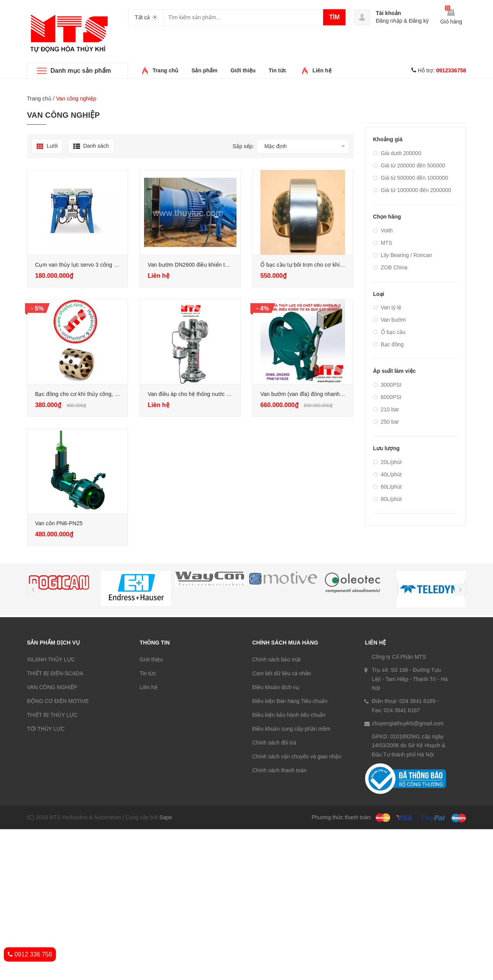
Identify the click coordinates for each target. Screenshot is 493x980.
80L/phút (388, 499)
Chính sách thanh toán (279, 770)
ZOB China (390, 267)
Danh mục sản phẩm (81, 71)
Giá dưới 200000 (397, 153)
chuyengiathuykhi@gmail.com (408, 723)
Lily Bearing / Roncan (403, 255)
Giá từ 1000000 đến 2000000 (412, 190)
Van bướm (390, 320)
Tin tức (277, 70)
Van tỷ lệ (387, 307)
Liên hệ (322, 70)
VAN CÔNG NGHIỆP (52, 687)
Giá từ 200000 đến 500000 (409, 165)
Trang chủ (165, 70)
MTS (383, 243)
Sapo (166, 817)
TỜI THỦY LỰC (46, 729)
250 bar (386, 422)
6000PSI (387, 397)
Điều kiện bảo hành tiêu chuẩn (289, 715)
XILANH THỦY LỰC (51, 659)
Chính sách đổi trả (274, 743)
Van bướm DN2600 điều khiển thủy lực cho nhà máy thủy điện (224, 265)
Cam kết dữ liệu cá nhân (282, 673)
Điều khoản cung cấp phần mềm (291, 729)
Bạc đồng (389, 344)
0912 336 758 (30, 954)
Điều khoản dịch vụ (276, 687)
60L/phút (388, 487)
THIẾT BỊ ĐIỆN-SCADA (55, 673)
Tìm (334, 17)
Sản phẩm (204, 70)
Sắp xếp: (243, 146)
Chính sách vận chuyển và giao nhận (297, 756)
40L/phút (388, 474)
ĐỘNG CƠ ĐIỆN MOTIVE (58, 701)
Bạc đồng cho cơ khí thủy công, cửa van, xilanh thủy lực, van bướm (118, 394)
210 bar (386, 409)
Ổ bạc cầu (389, 332)
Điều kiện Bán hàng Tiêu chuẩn (290, 701)
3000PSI (387, 385)
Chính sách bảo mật (277, 659)
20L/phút (388, 462)
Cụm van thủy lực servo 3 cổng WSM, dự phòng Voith (101, 265)
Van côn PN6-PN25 (59, 523)
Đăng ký (419, 21)
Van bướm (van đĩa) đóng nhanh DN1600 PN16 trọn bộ (328, 394)
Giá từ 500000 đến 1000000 (411, 178)
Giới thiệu (243, 70)
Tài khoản (389, 13)
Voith (383, 230)
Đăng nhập (389, 21)
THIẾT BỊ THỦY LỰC (52, 715)
